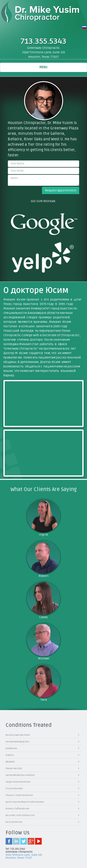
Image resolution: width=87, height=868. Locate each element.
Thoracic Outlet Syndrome (19, 795)
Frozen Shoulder (14, 789)
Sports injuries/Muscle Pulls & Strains (25, 802)
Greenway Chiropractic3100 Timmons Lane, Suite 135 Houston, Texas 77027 (44, 52)
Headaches (11, 748)
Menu (48, 68)
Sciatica (10, 755)
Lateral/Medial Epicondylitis (20, 775)
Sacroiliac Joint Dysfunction (20, 815)
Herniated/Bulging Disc (18, 742)
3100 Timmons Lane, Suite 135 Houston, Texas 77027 (24, 856)
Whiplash (10, 762)
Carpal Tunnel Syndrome (18, 782)
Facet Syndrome (14, 822)
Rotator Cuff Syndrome (18, 809)
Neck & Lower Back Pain (18, 735)
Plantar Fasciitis (14, 769)
